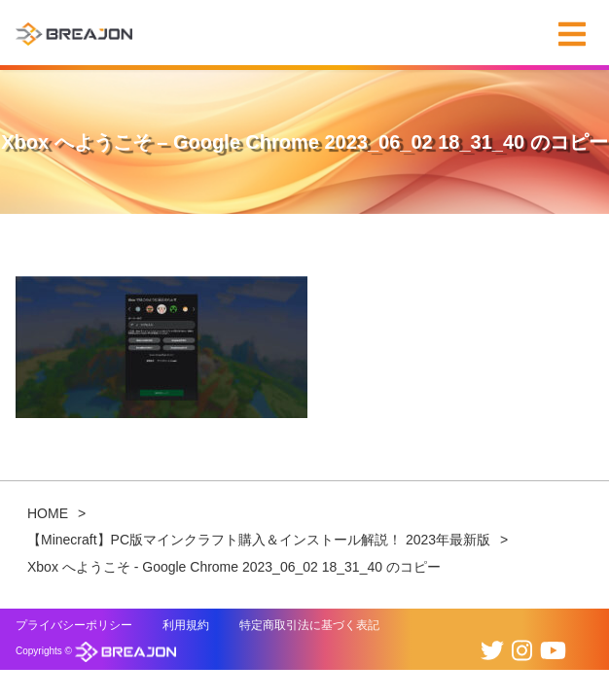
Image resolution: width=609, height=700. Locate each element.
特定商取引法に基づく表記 (309, 625)
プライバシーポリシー (74, 625)
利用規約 (186, 625)
